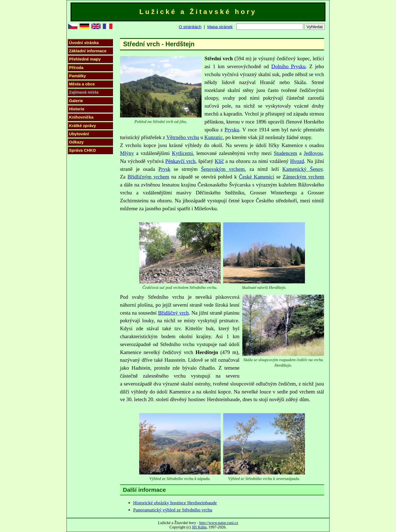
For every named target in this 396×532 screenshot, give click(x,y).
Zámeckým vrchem (303, 177)
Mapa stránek (220, 27)
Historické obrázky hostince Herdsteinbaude (175, 503)
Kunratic (213, 137)
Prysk (164, 169)
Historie (77, 109)
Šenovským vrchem (223, 169)
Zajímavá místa (84, 92)
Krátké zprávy (82, 126)
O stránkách (190, 27)
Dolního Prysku (288, 66)
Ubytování (79, 134)
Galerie (76, 101)
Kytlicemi (183, 153)
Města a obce (82, 84)
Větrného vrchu (183, 137)
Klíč (219, 161)
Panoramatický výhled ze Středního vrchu (173, 510)
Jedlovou (313, 153)
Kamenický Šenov (302, 169)
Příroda (76, 67)
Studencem (285, 153)
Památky (77, 76)
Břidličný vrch (173, 313)
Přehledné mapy (85, 59)
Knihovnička (81, 117)
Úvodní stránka (84, 43)
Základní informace (88, 51)
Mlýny (127, 153)
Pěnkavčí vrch (180, 161)
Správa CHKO (82, 150)
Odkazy (76, 142)
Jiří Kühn (199, 527)
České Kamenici (257, 177)
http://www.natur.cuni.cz (219, 523)
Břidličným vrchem (148, 177)
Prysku (232, 130)
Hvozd (297, 161)
